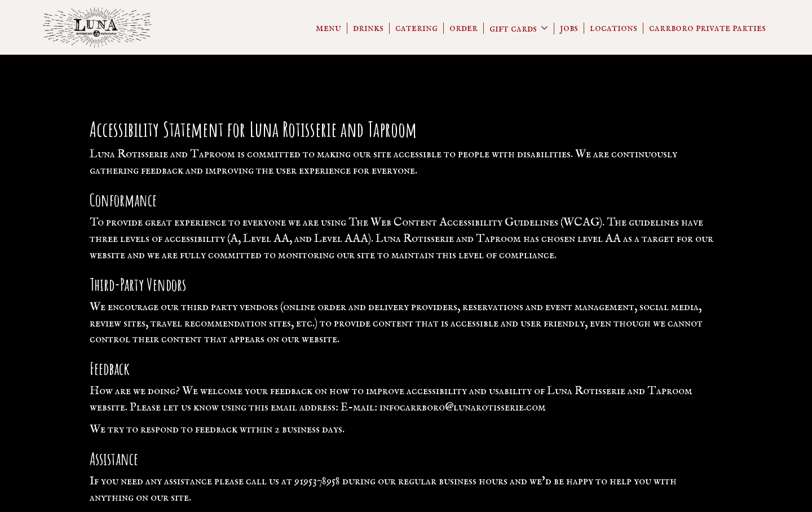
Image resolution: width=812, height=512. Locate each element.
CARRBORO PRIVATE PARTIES (707, 28)
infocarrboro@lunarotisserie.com (463, 407)
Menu (328, 28)
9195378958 (317, 481)
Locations (614, 28)
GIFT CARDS (519, 28)
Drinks (368, 28)
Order (464, 28)
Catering (416, 28)
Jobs (569, 28)
